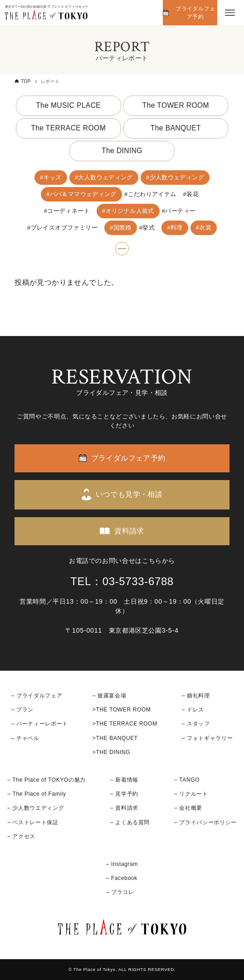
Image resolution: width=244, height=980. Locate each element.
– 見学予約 (124, 794)
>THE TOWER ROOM (122, 710)
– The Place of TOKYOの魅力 (46, 780)
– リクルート (191, 794)
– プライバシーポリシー (205, 822)
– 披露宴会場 (110, 696)
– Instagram (122, 864)
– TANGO (187, 780)
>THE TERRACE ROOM (125, 724)
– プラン (22, 710)
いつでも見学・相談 (129, 494)
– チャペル (25, 738)
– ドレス (193, 710)
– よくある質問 (130, 822)
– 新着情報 (124, 780)
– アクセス (21, 836)
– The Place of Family (37, 794)
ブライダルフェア (39, 696)
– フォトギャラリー (207, 738)
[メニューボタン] (230, 13)
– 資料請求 (124, 808)
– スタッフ (196, 724)
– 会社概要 (188, 808)
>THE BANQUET (115, 738)
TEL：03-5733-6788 (122, 581)
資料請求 (129, 531)
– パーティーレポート (40, 724)
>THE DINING (111, 752)
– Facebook (122, 878)
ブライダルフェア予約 (195, 13)
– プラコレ (120, 892)
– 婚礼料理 (196, 696)
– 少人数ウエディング (36, 808)
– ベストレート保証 (33, 822)
